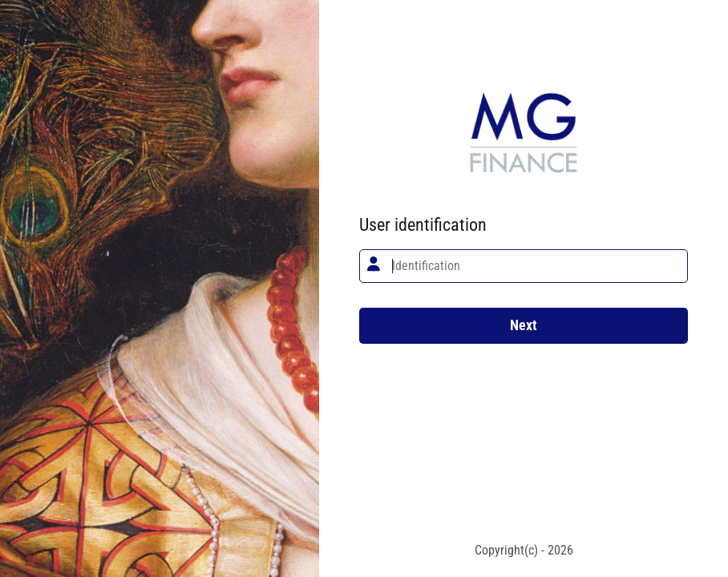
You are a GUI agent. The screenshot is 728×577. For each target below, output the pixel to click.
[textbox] (524, 266)
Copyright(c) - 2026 (524, 551)
